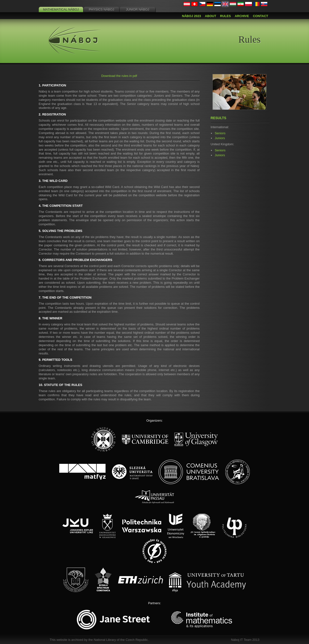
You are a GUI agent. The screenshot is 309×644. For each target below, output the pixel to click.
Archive (242, 16)
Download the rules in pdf (119, 76)
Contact (261, 16)
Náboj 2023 (191, 16)
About (210, 16)
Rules (225, 16)
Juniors (220, 138)
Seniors (220, 133)
